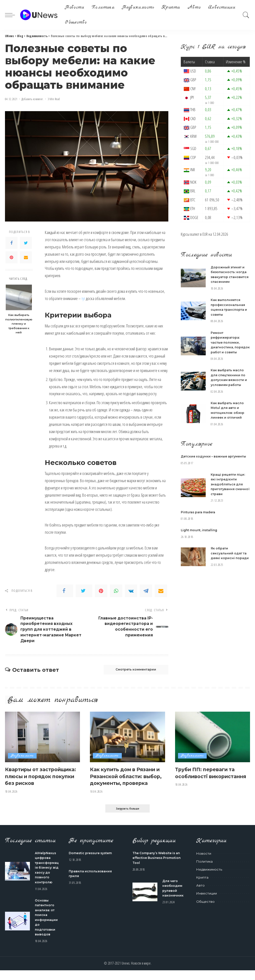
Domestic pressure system (93, 863)
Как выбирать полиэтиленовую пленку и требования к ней (19, 324)
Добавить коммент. (32, 99)
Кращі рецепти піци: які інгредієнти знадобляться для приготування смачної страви (229, 499)
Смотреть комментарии (132, 673)
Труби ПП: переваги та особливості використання (209, 779)
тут (83, 298)
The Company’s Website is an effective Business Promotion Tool (159, 868)
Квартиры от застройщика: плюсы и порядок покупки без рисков (39, 782)
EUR (205, 234)
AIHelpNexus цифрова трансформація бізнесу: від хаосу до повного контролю (46, 877)
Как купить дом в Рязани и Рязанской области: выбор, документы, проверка (127, 782)
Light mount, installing (201, 545)
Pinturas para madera (200, 527)
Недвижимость (23, 759)
